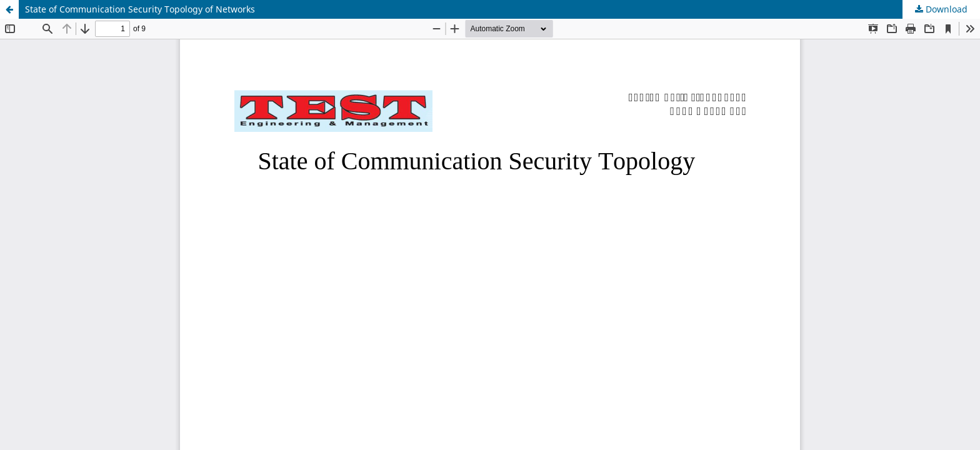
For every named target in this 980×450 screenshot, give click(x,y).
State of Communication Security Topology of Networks (140, 9)
